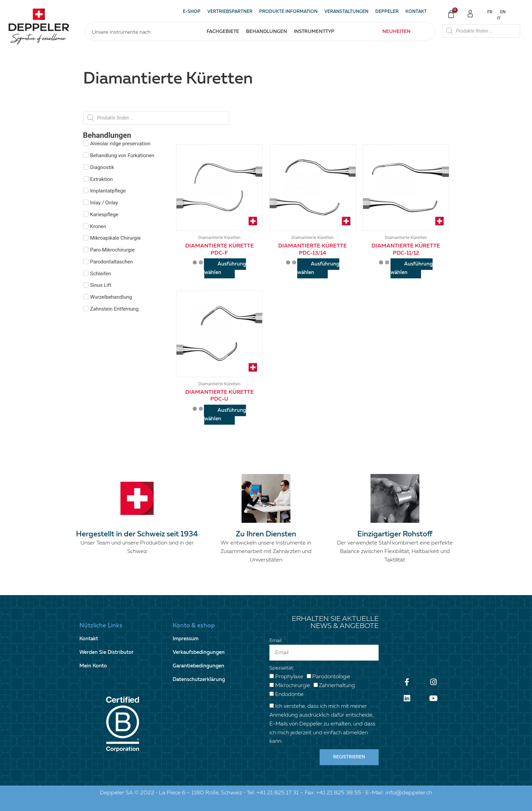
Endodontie (289, 695)
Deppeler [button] (387, 12)
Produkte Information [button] (288, 12)
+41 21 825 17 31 (278, 793)
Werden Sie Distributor (107, 652)
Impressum (186, 639)
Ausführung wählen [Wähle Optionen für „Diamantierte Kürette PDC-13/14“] (318, 268)
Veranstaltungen (346, 12)
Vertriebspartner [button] (230, 12)
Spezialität (281, 668)
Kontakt (416, 12)
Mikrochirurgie (293, 686)
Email (276, 640)
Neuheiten (396, 32)
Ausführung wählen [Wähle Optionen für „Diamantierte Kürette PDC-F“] (225, 268)
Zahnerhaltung (337, 686)
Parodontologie (331, 677)
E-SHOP (192, 12)
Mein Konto (93, 666)
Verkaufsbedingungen (199, 652)
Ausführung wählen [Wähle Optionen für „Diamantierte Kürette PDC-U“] (225, 414)
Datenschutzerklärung (199, 679)
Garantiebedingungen (198, 666)
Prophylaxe (289, 677)
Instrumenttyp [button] (314, 32)
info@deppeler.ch (409, 793)
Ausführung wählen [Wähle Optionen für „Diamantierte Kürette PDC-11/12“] (412, 268)
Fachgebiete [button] (223, 32)
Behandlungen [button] (267, 32)
